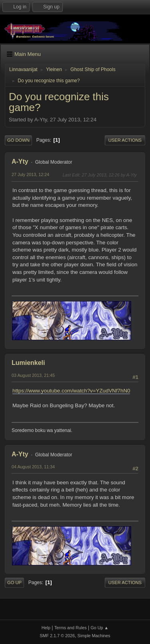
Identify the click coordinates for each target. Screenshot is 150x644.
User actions (125, 140)
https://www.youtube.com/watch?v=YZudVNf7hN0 (71, 391)
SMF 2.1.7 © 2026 (57, 636)
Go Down (18, 140)
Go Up (14, 583)
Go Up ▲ (99, 628)
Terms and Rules (71, 628)
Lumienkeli (28, 363)
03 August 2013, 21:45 (33, 375)
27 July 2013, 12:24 (30, 174)
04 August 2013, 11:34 (33, 467)
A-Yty (20, 161)
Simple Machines (94, 636)
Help (46, 628)
